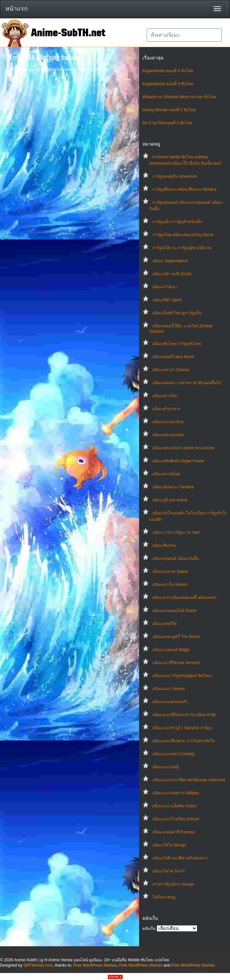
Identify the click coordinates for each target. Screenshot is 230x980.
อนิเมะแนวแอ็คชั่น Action (175, 806)
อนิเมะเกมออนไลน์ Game (174, 611)
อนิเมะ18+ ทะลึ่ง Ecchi (172, 274)
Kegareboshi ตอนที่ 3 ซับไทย (168, 84)
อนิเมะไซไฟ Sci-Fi (168, 871)
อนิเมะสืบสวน (164, 545)
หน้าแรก (17, 9)
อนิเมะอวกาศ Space (170, 571)
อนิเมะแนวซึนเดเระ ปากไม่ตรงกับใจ (184, 741)
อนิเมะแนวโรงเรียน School (176, 819)
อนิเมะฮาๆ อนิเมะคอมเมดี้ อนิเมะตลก (184, 598)
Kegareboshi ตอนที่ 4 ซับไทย (168, 71)
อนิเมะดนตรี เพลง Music (174, 357)
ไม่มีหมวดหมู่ (164, 897)
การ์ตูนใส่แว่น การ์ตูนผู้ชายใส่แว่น (182, 248)
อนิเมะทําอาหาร (166, 409)
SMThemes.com (38, 965)
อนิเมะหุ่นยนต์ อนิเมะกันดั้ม (176, 558)
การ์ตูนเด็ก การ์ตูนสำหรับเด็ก (177, 222)
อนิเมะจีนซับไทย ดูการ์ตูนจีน (177, 313)
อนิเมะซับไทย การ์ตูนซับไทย (177, 344)
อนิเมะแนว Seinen (169, 689)
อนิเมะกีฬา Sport (167, 300)
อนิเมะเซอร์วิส (164, 624)
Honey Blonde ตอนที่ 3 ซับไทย (169, 110)
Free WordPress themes (95, 965)
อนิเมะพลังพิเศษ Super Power (178, 461)
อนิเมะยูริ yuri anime (170, 500)
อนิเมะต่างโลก (165, 396)
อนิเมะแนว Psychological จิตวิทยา (183, 676)
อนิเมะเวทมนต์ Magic (171, 650)
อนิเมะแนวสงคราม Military (176, 793)
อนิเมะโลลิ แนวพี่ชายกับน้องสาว (180, 858)
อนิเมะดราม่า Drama (170, 370)
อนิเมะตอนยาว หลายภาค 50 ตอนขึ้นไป (187, 383)
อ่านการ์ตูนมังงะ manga (173, 884)
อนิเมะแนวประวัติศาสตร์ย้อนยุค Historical (189, 780)
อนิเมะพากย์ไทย (166, 474)
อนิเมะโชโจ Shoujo (169, 845)
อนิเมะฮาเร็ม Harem (170, 585)
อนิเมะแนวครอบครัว (170, 702)
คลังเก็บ (149, 929)
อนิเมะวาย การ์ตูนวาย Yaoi (176, 532)
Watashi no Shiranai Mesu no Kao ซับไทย (179, 97)
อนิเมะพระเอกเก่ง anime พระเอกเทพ (183, 448)
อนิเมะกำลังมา (165, 287)
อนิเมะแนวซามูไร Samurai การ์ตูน (182, 728)
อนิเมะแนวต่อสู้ (165, 767)
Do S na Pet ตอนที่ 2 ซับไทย (167, 123)
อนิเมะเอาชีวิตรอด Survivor (176, 663)
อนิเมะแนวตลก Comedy (174, 754)
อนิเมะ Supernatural (170, 261)
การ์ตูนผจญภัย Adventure (175, 176)
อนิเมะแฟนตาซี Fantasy (174, 832)
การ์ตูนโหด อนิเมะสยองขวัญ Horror (183, 235)
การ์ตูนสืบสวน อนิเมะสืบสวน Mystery (185, 189)
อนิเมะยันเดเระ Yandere (173, 487)
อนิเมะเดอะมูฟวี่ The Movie (176, 637)
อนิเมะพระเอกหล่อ (168, 435)
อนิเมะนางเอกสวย (168, 422)
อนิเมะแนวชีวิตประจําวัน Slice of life (184, 715)
